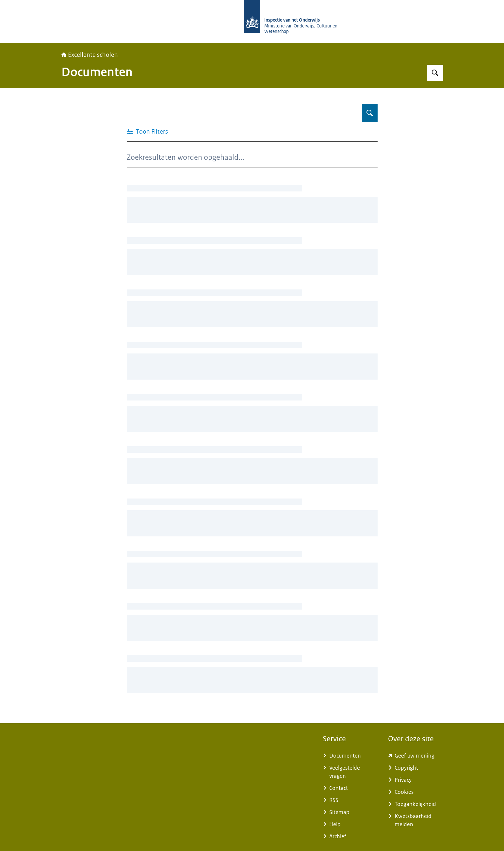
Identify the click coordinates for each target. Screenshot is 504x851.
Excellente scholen (90, 55)
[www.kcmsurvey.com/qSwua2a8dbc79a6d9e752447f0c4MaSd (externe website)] (415, 756)
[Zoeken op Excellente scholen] (435, 73)
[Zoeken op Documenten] (370, 113)
